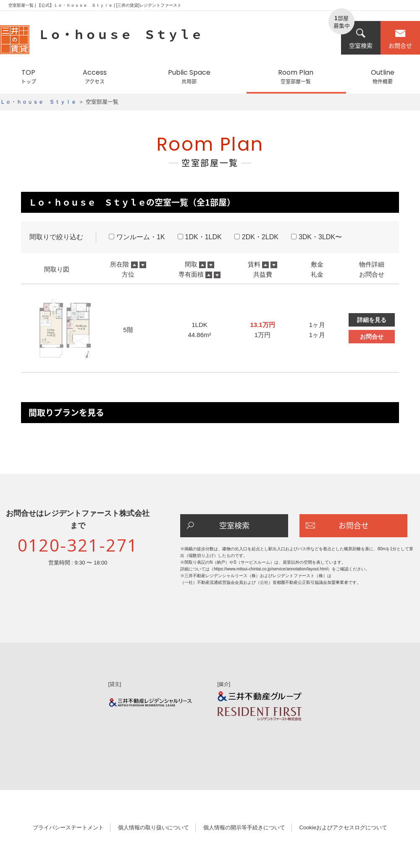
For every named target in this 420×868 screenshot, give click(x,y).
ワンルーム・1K (137, 237)
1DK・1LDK (200, 237)
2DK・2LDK (256, 237)
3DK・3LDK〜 (316, 237)
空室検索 (361, 39)
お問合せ (400, 39)
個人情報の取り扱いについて (154, 827)
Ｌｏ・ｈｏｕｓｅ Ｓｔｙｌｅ (38, 102)
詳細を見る (372, 320)
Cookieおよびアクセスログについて (343, 827)
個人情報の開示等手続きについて (244, 827)
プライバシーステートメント (68, 827)
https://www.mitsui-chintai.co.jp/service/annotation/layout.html (271, 569)
